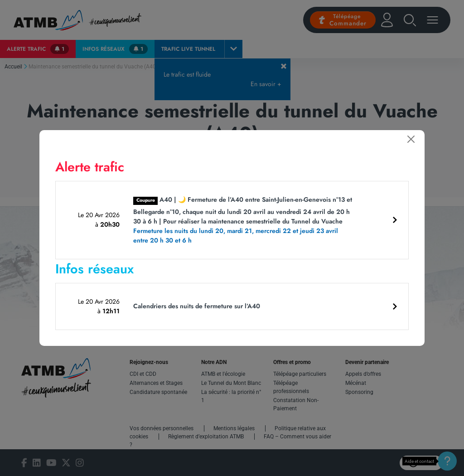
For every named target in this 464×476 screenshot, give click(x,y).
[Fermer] (411, 139)
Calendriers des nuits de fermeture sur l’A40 (197, 306)
